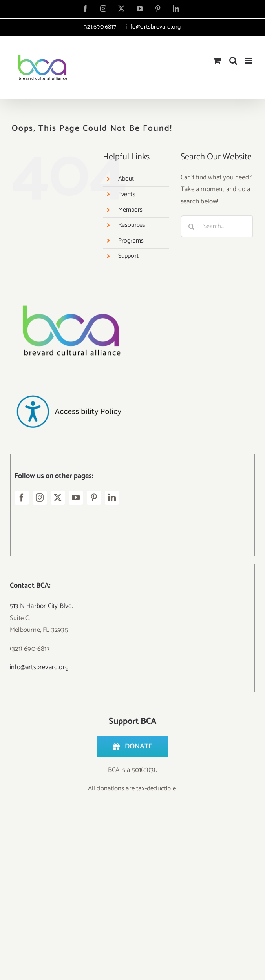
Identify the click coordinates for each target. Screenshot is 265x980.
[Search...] (217, 226)
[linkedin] (112, 498)
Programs (131, 241)
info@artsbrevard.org (152, 27)
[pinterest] (94, 498)
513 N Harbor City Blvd (41, 606)
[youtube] (76, 498)
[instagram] (40, 498)
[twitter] (58, 498)
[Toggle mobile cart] (217, 61)
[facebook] (22, 498)
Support (128, 256)
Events (127, 194)
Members (130, 210)
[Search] (192, 226)
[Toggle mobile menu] (249, 61)
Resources (132, 225)
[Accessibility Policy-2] (69, 380)
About (126, 179)
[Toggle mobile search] (233, 61)
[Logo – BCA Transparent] (69, 295)
